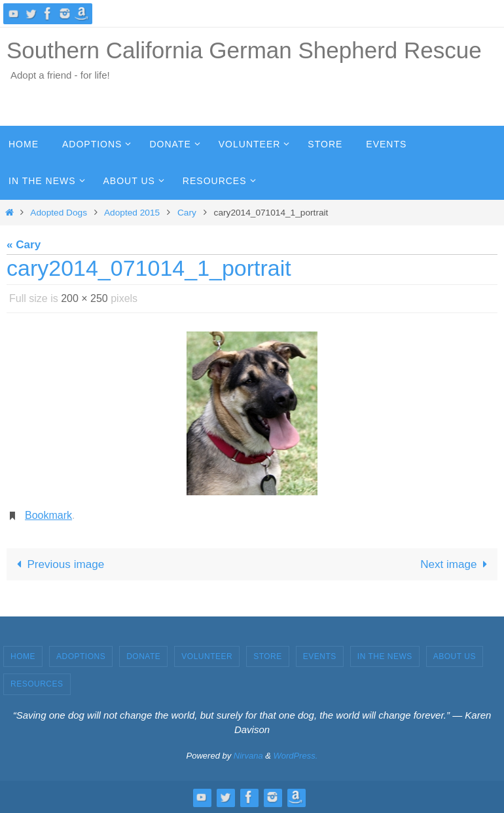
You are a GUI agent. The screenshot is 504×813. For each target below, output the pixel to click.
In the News (385, 656)
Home (23, 656)
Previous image (58, 564)
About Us (455, 656)
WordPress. (296, 756)
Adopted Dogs (59, 213)
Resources (37, 684)
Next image (456, 564)
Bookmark (48, 515)
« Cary (24, 245)
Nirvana (248, 756)
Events (320, 656)
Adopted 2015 (132, 213)
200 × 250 (84, 298)
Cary (187, 213)
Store (268, 656)
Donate (143, 656)
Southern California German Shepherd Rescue (244, 50)
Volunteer (207, 656)
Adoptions (81, 656)
